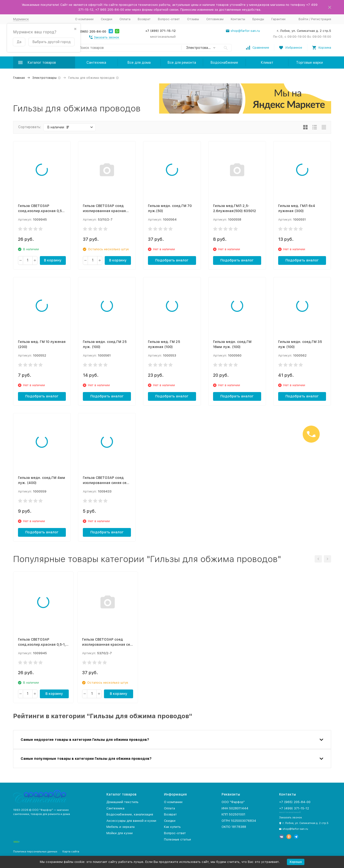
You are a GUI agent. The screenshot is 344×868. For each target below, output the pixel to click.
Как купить (172, 827)
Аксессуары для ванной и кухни (131, 821)
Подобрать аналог (172, 260)
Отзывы (193, 19)
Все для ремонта (182, 63)
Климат (267, 63)
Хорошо (296, 862)
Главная (19, 78)
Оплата (125, 19)
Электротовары (44, 78)
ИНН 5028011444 (235, 808)
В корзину (53, 260)
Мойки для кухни (120, 833)
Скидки (107, 19)
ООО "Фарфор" (233, 802)
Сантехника (96, 63)
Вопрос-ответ (169, 19)
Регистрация (321, 19)
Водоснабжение (224, 63)
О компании (84, 19)
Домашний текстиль (122, 802)
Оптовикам (215, 19)
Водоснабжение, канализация (130, 814)
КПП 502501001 (233, 814)
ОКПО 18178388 (234, 827)
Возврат (144, 19)
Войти (303, 19)
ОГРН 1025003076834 (239, 821)
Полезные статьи (177, 839)
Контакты (238, 19)
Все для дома (139, 63)
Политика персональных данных (35, 852)
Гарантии (278, 19)
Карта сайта (71, 852)
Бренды (258, 19)
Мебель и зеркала (120, 827)
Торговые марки (310, 63)
